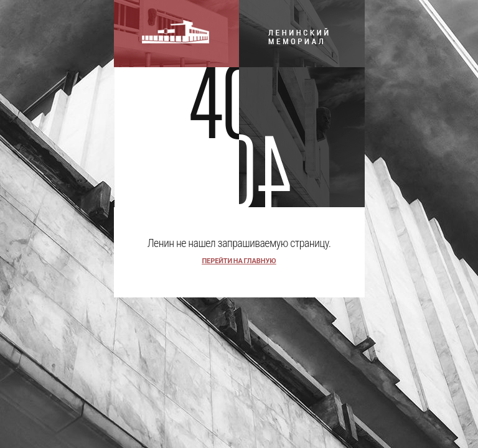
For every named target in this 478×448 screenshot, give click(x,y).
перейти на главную (239, 261)
